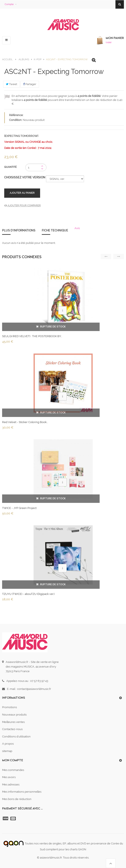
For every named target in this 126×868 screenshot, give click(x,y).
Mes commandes (13, 770)
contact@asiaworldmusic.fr (34, 689)
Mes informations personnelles (22, 792)
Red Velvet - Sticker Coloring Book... (25, 422)
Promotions (9, 707)
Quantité (10, 167)
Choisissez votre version (25, 177)
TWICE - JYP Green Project (19, 508)
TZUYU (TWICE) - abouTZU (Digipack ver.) (28, 594)
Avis (77, 228)
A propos (8, 744)
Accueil (7, 59)
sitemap (7, 751)
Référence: (16, 115)
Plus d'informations (19, 230)
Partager (30, 84)
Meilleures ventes (13, 722)
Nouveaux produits (14, 715)
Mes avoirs (9, 777)
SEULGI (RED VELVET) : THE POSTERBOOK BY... (32, 336)
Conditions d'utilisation (16, 736)
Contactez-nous (12, 729)
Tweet (12, 84)
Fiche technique (55, 230)
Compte (9, 4)
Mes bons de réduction (17, 799)
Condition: (16, 120)
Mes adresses (11, 785)
